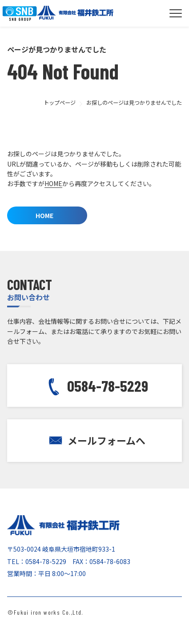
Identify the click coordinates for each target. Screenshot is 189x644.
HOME (53, 183)
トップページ (60, 103)
